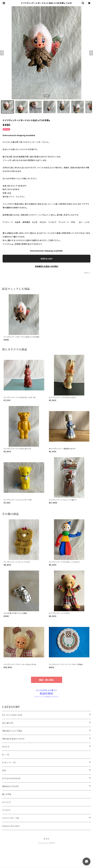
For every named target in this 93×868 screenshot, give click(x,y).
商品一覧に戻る (47, 680)
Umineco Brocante (11, 826)
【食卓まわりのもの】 (10, 786)
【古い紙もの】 (8, 723)
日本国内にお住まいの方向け (47, 266)
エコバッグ (6, 802)
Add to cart (46, 259)
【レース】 (6, 755)
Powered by (47, 843)
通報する (87, 273)
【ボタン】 (6, 747)
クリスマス (6, 810)
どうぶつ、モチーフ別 (11, 818)
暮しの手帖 (7, 794)
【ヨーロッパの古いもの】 (12, 715)
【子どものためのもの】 (11, 778)
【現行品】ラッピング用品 (12, 731)
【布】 (4, 770)
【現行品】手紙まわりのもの (13, 739)
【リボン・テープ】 (9, 763)
